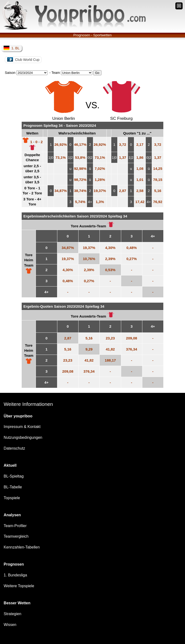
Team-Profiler (15, 526)
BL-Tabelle (13, 487)
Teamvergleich (16, 536)
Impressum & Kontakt (22, 427)
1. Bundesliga (15, 575)
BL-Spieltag (14, 476)
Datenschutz (14, 448)
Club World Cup (23, 59)
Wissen (10, 625)
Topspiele (12, 498)
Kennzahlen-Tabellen (22, 547)
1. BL (12, 48)
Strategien (12, 614)
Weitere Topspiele (19, 586)
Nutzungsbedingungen (23, 437)
